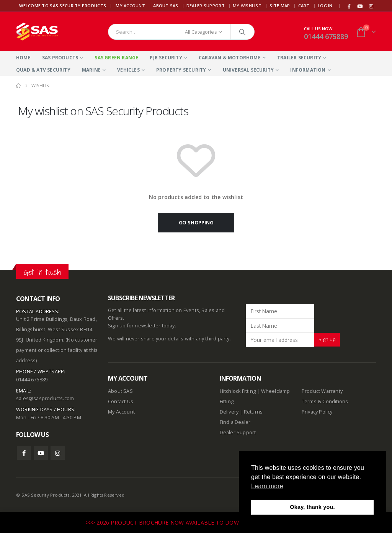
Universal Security (248, 70)
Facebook (24, 453)
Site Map (280, 6)
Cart (304, 6)
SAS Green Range (116, 58)
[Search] (242, 32)
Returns (253, 412)
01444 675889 (326, 36)
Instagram (58, 453)
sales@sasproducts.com (45, 398)
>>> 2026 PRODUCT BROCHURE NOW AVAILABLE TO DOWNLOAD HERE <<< (186, 522)
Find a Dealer (235, 422)
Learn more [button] (267, 486)
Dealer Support (206, 6)
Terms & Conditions (325, 401)
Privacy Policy (317, 412)
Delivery (229, 412)
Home (23, 58)
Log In (325, 6)
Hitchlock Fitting (238, 391)
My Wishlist (247, 6)
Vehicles (128, 70)
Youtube (41, 453)
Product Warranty (323, 391)
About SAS (166, 6)
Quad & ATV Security (43, 70)
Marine (91, 70)
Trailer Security (299, 58)
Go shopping (196, 222)
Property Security (181, 70)
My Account (130, 6)
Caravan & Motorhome (230, 58)
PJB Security (166, 58)
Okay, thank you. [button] (312, 507)
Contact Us (121, 401)
